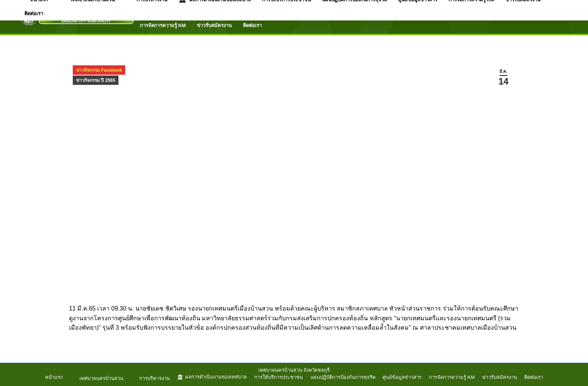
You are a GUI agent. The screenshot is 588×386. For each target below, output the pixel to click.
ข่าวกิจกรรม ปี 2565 (96, 80)
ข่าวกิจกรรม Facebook (99, 70)
